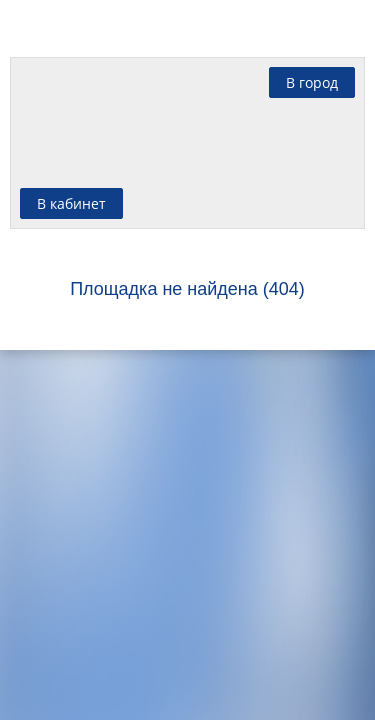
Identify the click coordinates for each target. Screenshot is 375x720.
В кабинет (71, 203)
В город (312, 82)
